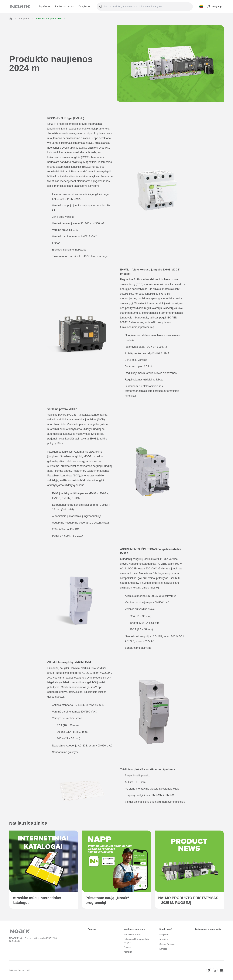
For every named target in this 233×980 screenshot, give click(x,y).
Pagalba (128, 947)
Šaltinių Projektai (167, 944)
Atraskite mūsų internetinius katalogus (37, 900)
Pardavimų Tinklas (132, 935)
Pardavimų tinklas (64, 6)
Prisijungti (215, 7)
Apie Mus (164, 939)
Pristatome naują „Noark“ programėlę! (107, 900)
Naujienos (24, 19)
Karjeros (163, 949)
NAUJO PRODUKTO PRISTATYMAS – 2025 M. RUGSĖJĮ (188, 900)
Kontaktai (128, 952)
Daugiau (84, 6)
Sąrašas (44, 6)
